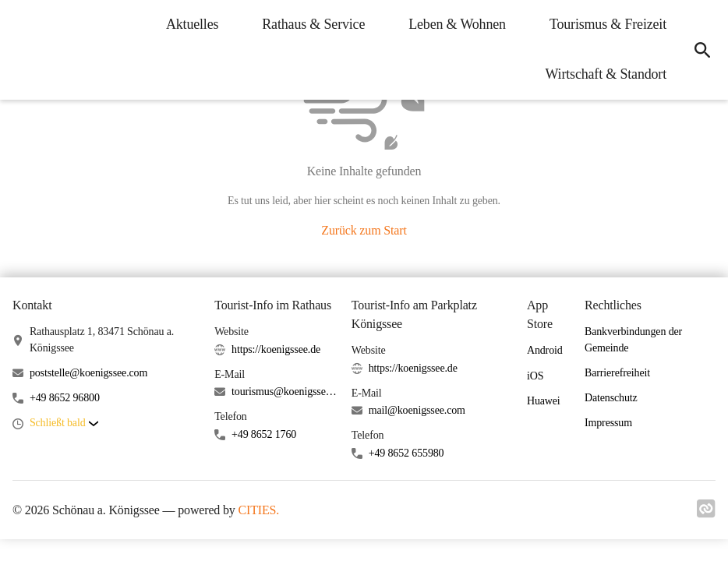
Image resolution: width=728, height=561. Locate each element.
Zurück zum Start (364, 230)
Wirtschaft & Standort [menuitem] (605, 74)
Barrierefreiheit (617, 373)
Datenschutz (611, 398)
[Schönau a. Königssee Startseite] (23, 50)
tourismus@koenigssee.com (285, 392)
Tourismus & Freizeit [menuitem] (607, 24)
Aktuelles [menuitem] (191, 24)
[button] (64, 423)
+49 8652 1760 (264, 434)
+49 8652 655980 (406, 453)
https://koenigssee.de (276, 349)
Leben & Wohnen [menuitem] (456, 24)
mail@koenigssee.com (417, 410)
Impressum (608, 423)
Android (545, 350)
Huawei (544, 401)
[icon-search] (701, 50)
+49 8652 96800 (65, 398)
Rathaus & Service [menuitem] (313, 24)
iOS (535, 376)
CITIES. (259, 510)
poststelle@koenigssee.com (88, 373)
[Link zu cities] (706, 513)
